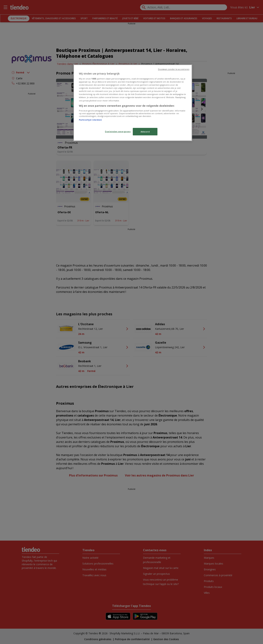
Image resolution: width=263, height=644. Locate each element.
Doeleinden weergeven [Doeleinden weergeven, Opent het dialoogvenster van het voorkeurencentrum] (118, 131)
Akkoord (145, 132)
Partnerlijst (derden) (90, 120)
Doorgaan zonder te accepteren (174, 69)
